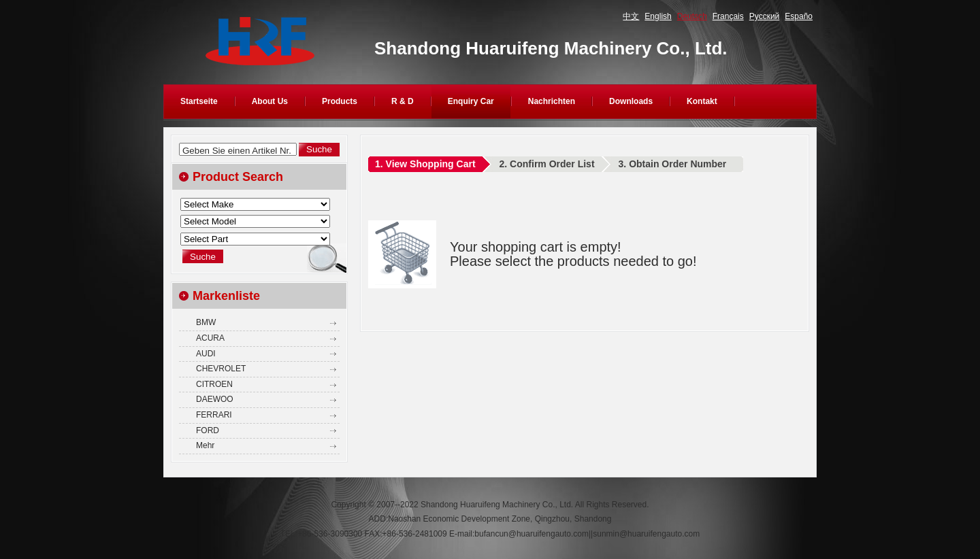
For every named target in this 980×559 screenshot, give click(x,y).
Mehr (205, 445)
